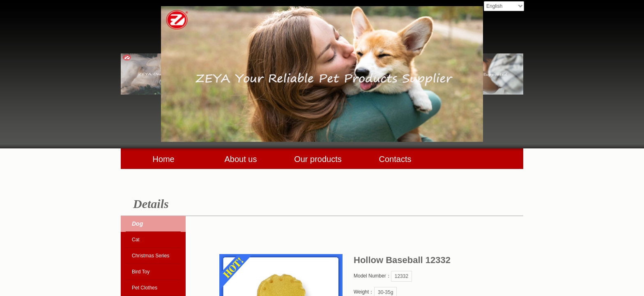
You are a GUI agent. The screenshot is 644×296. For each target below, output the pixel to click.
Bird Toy (141, 272)
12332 (401, 276)
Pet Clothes (145, 288)
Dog (137, 224)
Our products (318, 159)
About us (241, 159)
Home (163, 159)
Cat (136, 240)
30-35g (385, 292)
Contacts (395, 159)
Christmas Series (151, 256)
